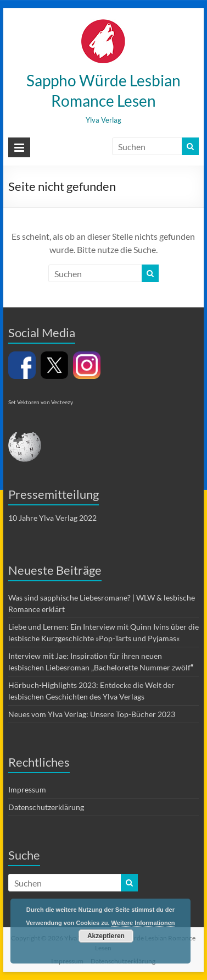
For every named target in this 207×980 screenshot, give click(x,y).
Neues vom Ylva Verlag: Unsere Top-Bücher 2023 (92, 714)
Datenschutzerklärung (46, 807)
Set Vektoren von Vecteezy (41, 402)
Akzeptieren (106, 936)
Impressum (27, 789)
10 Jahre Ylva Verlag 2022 (52, 518)
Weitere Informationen (143, 923)
